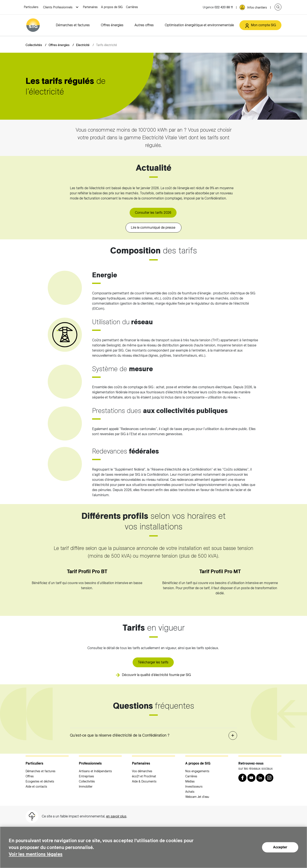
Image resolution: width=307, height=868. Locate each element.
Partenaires (90, 7)
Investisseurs (194, 787)
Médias (190, 781)
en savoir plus (116, 816)
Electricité (83, 45)
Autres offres (144, 25)
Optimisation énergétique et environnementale (199, 25)
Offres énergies (112, 25)
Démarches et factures (73, 25)
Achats (190, 792)
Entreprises (86, 776)
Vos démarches (142, 771)
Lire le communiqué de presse (153, 228)
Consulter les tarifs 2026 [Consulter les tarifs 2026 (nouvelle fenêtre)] (153, 213)
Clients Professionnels (58, 7)
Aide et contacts (36, 787)
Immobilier (86, 787)
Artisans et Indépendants (95, 771)
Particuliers (31, 7)
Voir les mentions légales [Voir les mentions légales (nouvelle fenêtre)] (38, 854)
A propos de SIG (112, 7)
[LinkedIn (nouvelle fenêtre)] (260, 778)
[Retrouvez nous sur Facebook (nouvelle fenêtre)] (242, 778)
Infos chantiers (257, 7)
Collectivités (34, 45)
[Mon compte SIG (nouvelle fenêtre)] (260, 25)
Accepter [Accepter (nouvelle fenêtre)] (280, 847)
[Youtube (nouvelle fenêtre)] (251, 778)
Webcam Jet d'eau (197, 797)
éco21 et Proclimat (144, 776)
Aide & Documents (144, 781)
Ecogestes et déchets (40, 781)
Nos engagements (197, 771)
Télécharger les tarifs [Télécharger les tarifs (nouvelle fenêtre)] (153, 662)
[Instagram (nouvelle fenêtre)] (269, 778)
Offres (30, 776)
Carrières (132, 7)
